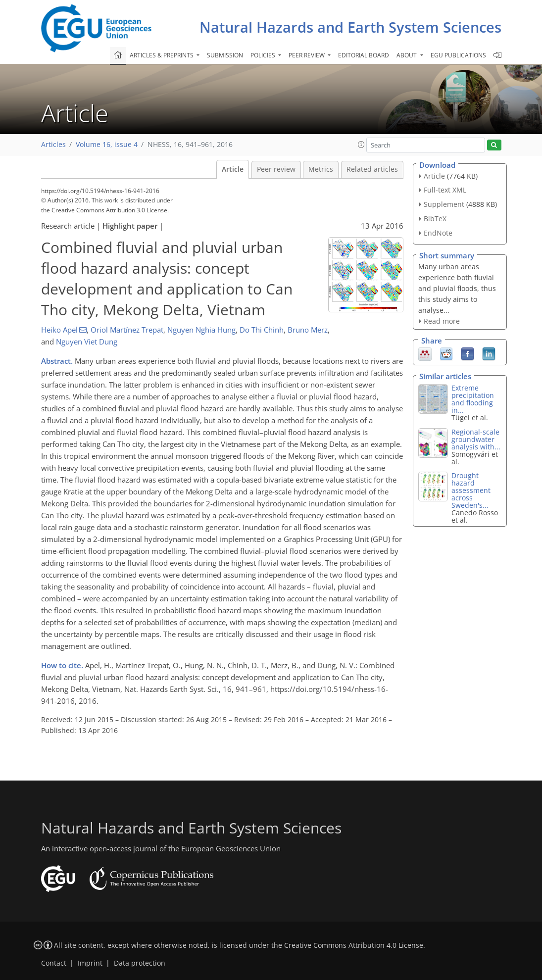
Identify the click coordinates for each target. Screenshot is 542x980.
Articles (53, 145)
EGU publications (458, 55)
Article (233, 169)
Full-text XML (445, 190)
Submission (225, 55)
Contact (54, 963)
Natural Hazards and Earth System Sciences (350, 27)
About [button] (407, 55)
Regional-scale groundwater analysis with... (476, 439)
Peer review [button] (307, 55)
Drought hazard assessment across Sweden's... (471, 490)
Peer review (276, 169)
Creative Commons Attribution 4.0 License (354, 945)
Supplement (444, 204)
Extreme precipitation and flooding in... (473, 399)
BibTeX (435, 219)
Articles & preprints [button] (162, 55)
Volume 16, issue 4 (107, 145)
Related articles (372, 169)
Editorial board (364, 55)
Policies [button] (264, 55)
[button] (361, 145)
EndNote (438, 233)
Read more (442, 321)
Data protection (140, 963)
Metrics (321, 169)
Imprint (90, 963)
